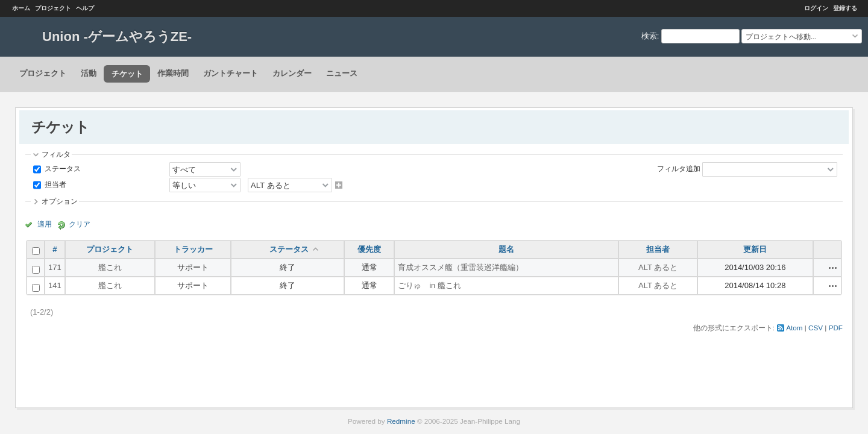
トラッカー (193, 249)
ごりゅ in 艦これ (429, 285)
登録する (845, 8)
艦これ (110, 267)
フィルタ (56, 154)
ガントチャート (231, 73)
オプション (60, 201)
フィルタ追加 (679, 168)
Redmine (401, 421)
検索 (649, 36)
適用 (45, 224)
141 (55, 285)
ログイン (816, 8)
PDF (836, 328)
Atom (794, 328)
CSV (816, 328)
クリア (80, 224)
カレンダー (292, 73)
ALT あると (658, 267)
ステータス (62, 168)
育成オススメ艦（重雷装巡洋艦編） (461, 267)
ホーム (21, 8)
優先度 (369, 249)
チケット (127, 74)
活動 (89, 73)
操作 (833, 268)
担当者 (55, 184)
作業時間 (173, 73)
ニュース (342, 73)
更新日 (755, 249)
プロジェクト (53, 8)
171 (55, 267)
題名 (506, 249)
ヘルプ (85, 8)
